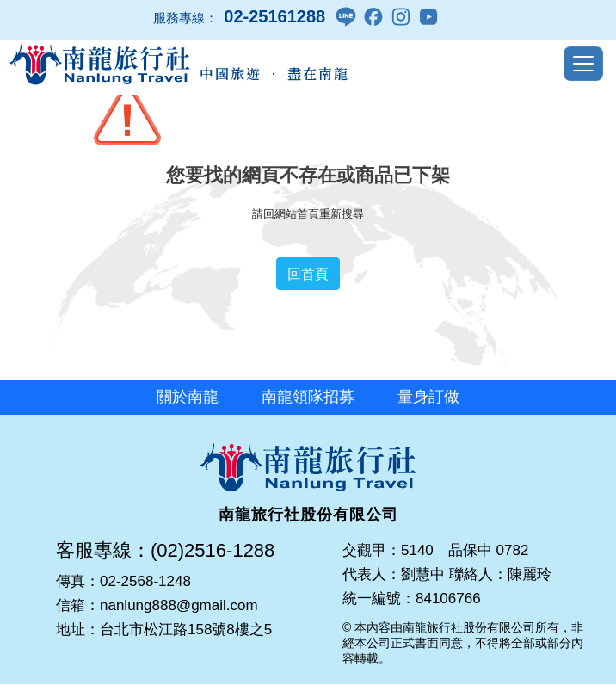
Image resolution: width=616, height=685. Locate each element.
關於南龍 (188, 397)
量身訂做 (428, 397)
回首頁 (308, 274)
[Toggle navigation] (583, 64)
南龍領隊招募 (308, 397)
